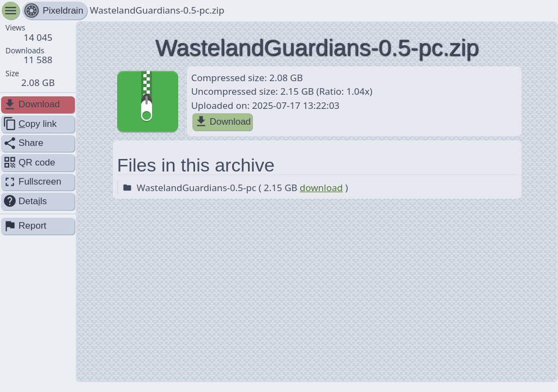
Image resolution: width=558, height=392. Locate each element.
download (321, 188)
